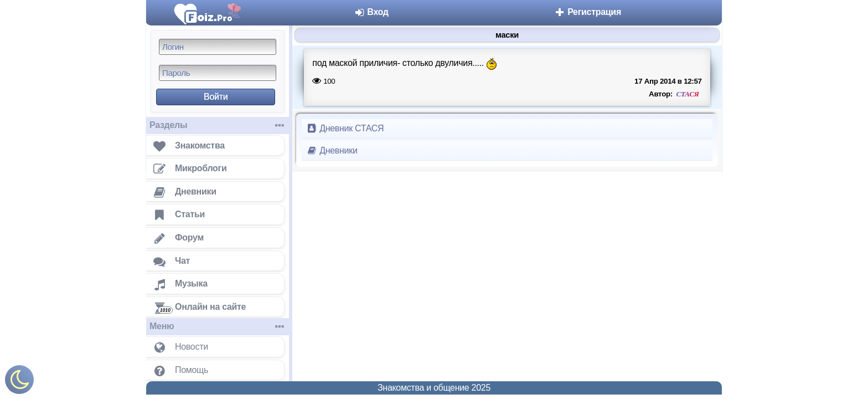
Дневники (332, 150)
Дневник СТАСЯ (345, 128)
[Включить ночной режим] (19, 382)
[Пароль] (218, 73)
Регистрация (588, 12)
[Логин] (218, 47)
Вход (371, 12)
